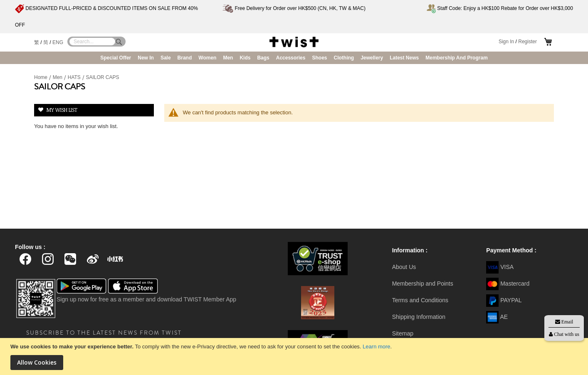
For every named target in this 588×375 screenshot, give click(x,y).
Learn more (376, 347)
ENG (58, 42)
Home (41, 77)
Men (58, 77)
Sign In (506, 42)
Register (527, 42)
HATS (75, 77)
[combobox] (92, 42)
